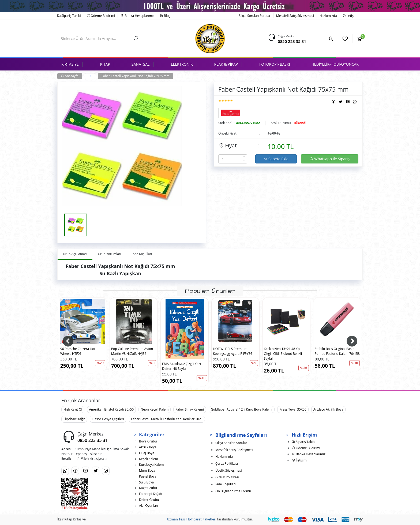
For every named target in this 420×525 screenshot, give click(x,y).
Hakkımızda (328, 16)
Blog (165, 16)
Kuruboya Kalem (151, 465)
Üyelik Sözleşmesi (228, 470)
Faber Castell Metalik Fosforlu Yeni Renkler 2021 (167, 419)
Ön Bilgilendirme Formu (233, 491)
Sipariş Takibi (69, 16)
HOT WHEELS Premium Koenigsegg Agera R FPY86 (233, 351)
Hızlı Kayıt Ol (73, 409)
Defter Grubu (149, 500)
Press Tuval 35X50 (293, 409)
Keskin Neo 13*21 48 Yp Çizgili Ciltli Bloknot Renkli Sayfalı (283, 354)
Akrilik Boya (148, 447)
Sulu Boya (146, 482)
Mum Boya (147, 470)
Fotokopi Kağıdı (151, 494)
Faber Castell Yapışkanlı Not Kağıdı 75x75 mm (136, 76)
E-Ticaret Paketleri (202, 519)
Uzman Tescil (177, 519)
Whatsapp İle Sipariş (329, 159)
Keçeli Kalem (149, 459)
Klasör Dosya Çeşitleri (108, 419)
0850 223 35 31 (292, 41)
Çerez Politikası (227, 463)
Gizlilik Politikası (227, 477)
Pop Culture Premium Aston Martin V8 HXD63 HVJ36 (132, 351)
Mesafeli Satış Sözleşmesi (295, 16)
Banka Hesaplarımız (137, 16)
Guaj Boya (147, 453)
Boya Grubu (148, 441)
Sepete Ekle (276, 159)
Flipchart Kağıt (74, 419)
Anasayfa (70, 76)
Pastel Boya (148, 476)
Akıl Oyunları (149, 506)
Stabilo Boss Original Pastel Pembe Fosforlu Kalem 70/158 (337, 351)
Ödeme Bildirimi (101, 16)
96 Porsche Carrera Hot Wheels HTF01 (78, 351)
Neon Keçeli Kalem (155, 409)
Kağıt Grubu (148, 488)
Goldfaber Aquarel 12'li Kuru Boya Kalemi (242, 409)
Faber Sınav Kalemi (190, 409)
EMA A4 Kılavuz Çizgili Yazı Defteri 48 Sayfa (181, 366)
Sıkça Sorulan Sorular (255, 16)
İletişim (350, 16)
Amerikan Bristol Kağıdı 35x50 (112, 409)
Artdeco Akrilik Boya (328, 409)
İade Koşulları (226, 484)
